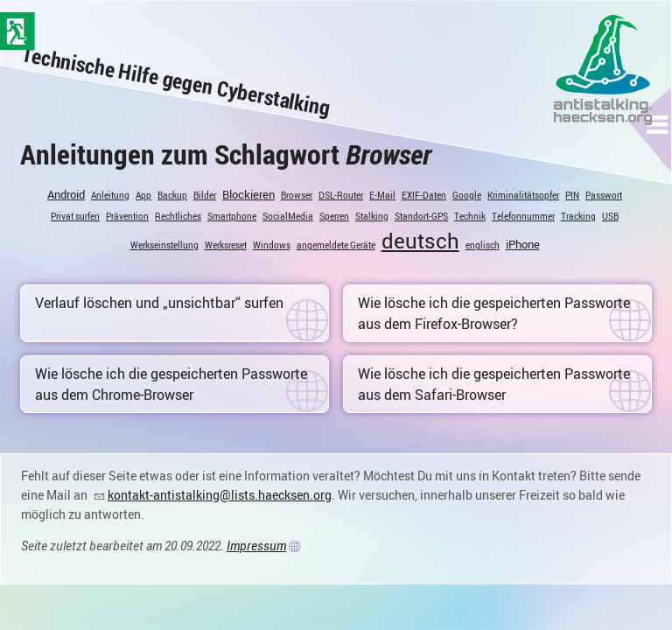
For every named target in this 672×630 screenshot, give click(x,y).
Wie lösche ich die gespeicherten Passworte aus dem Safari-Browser (494, 384)
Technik (470, 216)
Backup (172, 195)
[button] (658, 124)
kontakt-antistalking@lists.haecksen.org (220, 495)
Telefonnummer (523, 216)
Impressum (256, 546)
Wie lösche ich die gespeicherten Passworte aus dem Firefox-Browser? (494, 313)
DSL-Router (341, 195)
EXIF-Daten (424, 195)
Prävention (127, 216)
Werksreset (226, 245)
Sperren (334, 216)
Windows (272, 245)
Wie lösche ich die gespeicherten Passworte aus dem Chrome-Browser (171, 384)
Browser (297, 195)
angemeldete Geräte (336, 245)
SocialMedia (288, 216)
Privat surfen (75, 216)
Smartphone (232, 216)
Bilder (205, 195)
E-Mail (382, 195)
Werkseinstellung (164, 245)
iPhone (523, 244)
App (143, 195)
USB (610, 216)
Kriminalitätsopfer (523, 195)
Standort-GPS (421, 216)
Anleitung (110, 195)
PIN (572, 195)
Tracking (578, 216)
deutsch (420, 241)
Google (467, 195)
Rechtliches (178, 216)
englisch (483, 245)
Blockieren (248, 194)
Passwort (604, 195)
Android (66, 194)
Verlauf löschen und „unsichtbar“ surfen (159, 303)
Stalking (372, 216)
